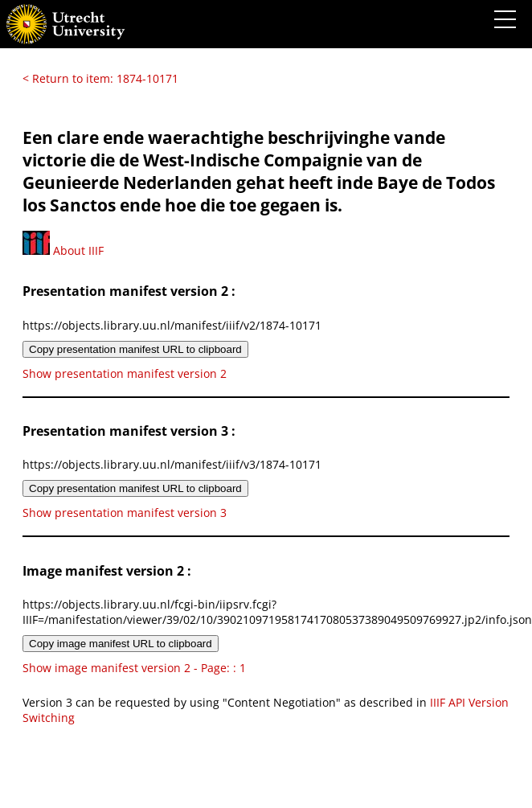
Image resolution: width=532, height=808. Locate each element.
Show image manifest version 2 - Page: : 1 (134, 668)
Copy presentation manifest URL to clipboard (135, 349)
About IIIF (63, 250)
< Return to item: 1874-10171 (100, 78)
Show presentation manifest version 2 (125, 373)
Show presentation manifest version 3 (125, 513)
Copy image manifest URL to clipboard (121, 644)
